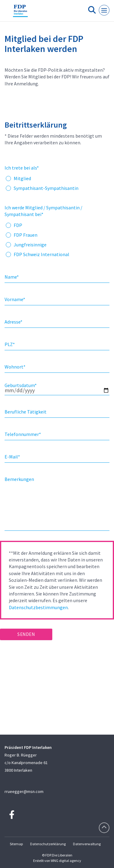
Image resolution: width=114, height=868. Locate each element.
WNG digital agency (66, 861)
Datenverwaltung (87, 844)
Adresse (14, 322)
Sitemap (16, 844)
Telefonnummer (23, 434)
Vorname (15, 299)
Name (12, 277)
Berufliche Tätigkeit (26, 412)
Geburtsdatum (21, 385)
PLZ (10, 344)
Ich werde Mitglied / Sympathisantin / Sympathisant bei (43, 211)
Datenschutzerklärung (48, 844)
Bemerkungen (19, 479)
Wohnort (15, 367)
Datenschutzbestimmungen (38, 607)
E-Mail (12, 457)
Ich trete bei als (22, 168)
